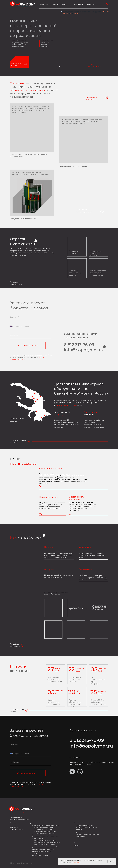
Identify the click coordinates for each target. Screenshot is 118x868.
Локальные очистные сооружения (43, 835)
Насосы (34, 853)
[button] (26, 65)
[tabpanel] (59, 42)
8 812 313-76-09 (15, 827)
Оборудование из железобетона (23, 219)
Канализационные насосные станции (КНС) (45, 825)
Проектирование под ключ (85, 825)
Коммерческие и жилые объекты (97, 253)
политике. (77, 863)
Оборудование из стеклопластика (73, 166)
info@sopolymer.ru (16, 829)
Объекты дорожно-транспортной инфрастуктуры (98, 273)
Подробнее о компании (91, 98)
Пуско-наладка (81, 833)
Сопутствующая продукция (40, 855)
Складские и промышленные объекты (76, 273)
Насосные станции (38, 839)
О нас (75, 843)
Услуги (55, 4)
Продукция (44, 4)
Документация (77, 4)
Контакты (91, 4)
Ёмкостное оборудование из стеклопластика (46, 837)
